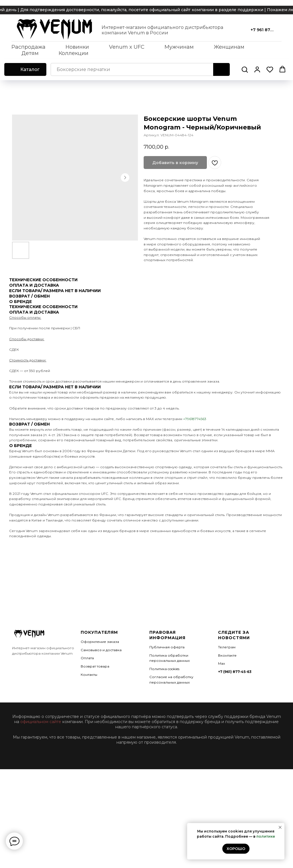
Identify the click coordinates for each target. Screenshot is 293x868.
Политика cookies (164, 669)
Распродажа (28, 47)
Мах (221, 663)
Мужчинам (179, 47)
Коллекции (74, 53)
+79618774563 (195, 419)
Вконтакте (227, 655)
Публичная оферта (167, 647)
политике (266, 836)
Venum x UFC (127, 47)
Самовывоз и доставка (101, 650)
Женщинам (229, 47)
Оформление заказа (100, 642)
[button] (245, 69)
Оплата (87, 658)
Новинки (77, 47)
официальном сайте (41, 722)
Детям (30, 53)
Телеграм (227, 647)
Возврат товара (95, 666)
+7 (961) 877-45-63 (235, 672)
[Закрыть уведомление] (280, 827)
